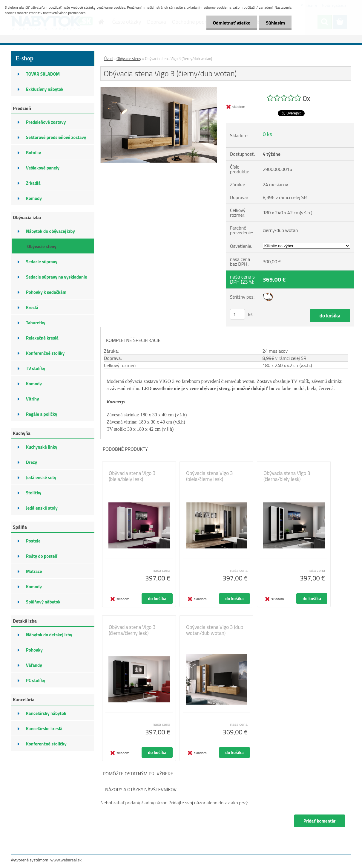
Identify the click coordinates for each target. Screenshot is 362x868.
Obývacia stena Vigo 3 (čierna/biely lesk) (287, 476)
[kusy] (237, 314)
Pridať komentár (319, 821)
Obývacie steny (129, 59)
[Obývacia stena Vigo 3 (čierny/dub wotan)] (159, 89)
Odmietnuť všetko (229, 23)
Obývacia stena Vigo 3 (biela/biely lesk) (132, 476)
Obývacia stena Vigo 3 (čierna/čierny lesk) (132, 630)
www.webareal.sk (66, 860)
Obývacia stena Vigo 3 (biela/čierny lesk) (210, 476)
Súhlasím (274, 23)
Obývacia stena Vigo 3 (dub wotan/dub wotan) (215, 630)
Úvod (108, 59)
